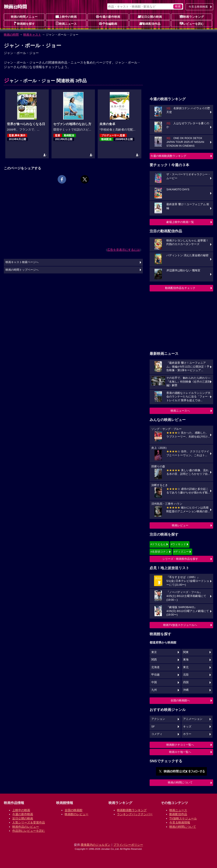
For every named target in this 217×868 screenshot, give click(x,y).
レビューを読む (192, 24)
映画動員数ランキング (132, 810)
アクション (158, 719)
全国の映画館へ (180, 700)
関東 (186, 652)
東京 (154, 652)
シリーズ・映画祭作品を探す (180, 559)
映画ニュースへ (180, 411)
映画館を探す (24, 24)
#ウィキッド (178, 544)
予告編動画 (108, 24)
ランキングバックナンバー (135, 814)
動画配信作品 (150, 24)
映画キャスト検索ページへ (22, 262)
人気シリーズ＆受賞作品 (29, 822)
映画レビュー (180, 525)
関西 (154, 660)
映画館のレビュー (77, 814)
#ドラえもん (158, 544)
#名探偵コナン (159, 552)
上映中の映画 (66, 17)
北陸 (186, 675)
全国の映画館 (74, 810)
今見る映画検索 (198, 7)
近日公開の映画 (150, 17)
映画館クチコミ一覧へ (180, 745)
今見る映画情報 (180, 822)
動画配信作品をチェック (180, 288)
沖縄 (186, 690)
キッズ (187, 727)
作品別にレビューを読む (29, 831)
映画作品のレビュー (26, 827)
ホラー (187, 734)
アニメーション (193, 719)
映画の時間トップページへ (22, 270)
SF (153, 727)
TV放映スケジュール (183, 818)
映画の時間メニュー (24, 17)
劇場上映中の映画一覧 (180, 222)
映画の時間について (180, 782)
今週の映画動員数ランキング (168, 156)
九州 (154, 690)
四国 (186, 682)
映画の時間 (11, 35)
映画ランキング (192, 17)
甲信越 (155, 675)
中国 (154, 682)
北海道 (155, 667)
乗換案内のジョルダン (96, 845)
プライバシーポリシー (128, 845)
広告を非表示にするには (124, 250)
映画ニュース (66, 24)
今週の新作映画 (108, 17)
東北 (186, 667)
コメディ (157, 734)
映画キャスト (32, 35)
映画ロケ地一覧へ (180, 752)
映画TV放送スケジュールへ (180, 625)
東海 (186, 660)
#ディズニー (181, 552)
